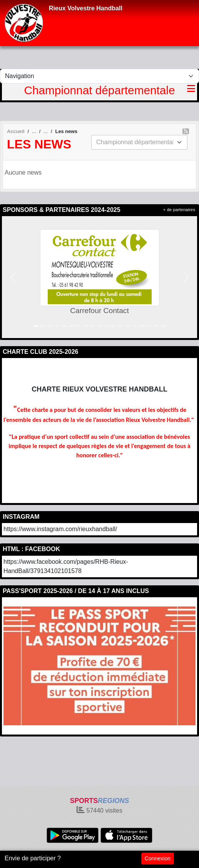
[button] (13, 277)
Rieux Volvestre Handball (86, 8)
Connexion (158, 858)
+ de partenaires (179, 210)
